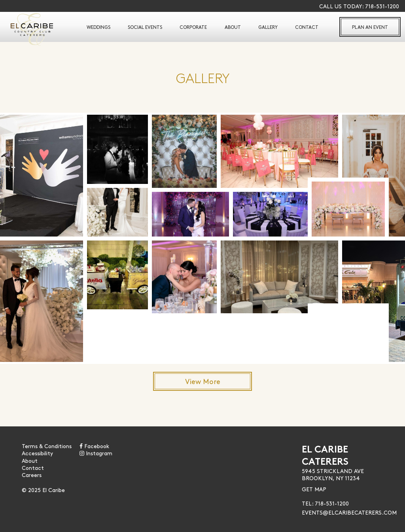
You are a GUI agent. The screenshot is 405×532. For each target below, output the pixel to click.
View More (203, 381)
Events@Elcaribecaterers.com (349, 512)
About (233, 27)
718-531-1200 (382, 6)
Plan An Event (370, 27)
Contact (307, 27)
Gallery (268, 27)
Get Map (314, 489)
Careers (32, 475)
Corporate (193, 27)
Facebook (94, 446)
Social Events (145, 27)
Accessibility (37, 453)
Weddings (98, 27)
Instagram (96, 453)
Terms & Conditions (47, 446)
